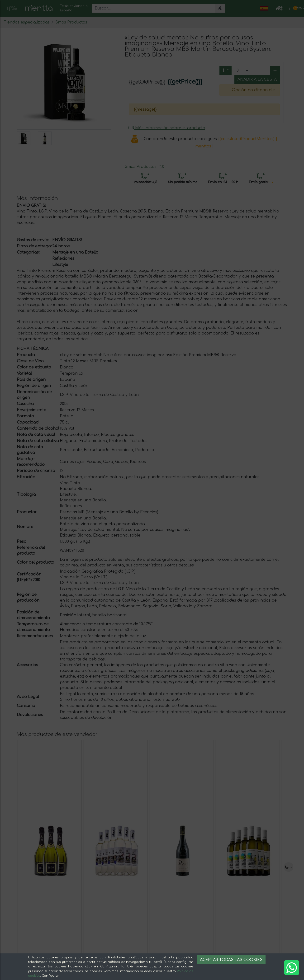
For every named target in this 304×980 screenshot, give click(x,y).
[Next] (289, 867)
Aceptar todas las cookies (231, 960)
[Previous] (21, 867)
